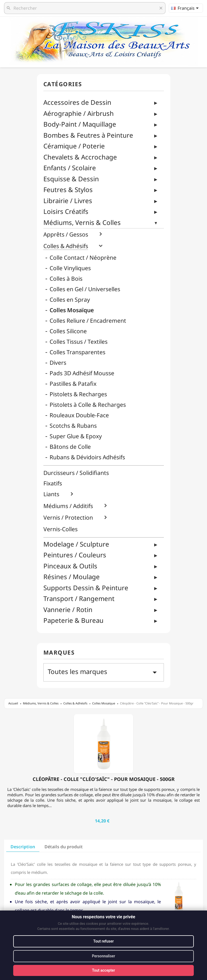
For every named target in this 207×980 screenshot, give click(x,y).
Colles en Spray (70, 300)
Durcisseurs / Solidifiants (76, 473)
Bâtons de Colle (70, 447)
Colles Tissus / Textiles (79, 342)
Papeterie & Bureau (73, 620)
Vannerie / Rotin (68, 609)
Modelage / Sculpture (76, 544)
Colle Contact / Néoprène (83, 258)
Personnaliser (104, 956)
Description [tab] (23, 847)
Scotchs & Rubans (73, 426)
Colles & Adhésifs (66, 246)
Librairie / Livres (68, 201)
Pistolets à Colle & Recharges (88, 405)
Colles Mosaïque (72, 310)
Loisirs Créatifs (66, 211)
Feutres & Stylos (68, 190)
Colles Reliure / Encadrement (88, 321)
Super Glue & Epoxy (76, 436)
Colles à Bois (66, 279)
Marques (59, 653)
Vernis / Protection (68, 518)
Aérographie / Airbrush (79, 113)
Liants (51, 494)
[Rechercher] (85, 8)
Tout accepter (103, 970)
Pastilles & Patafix (73, 384)
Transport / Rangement (79, 598)
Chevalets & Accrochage (80, 157)
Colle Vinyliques (70, 268)
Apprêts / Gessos (66, 234)
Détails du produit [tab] (64, 847)
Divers (58, 363)
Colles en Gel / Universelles (85, 289)
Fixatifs (53, 483)
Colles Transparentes (77, 352)
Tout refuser (103, 941)
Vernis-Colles (61, 529)
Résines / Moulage (72, 577)
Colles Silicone (68, 331)
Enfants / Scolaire (70, 168)
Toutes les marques (104, 672)
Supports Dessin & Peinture (86, 588)
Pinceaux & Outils (70, 566)
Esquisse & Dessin (71, 179)
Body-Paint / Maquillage (80, 124)
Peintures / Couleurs (75, 555)
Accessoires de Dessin (77, 102)
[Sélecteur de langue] (186, 8)
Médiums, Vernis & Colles (82, 222)
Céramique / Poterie (74, 146)
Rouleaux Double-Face (79, 415)
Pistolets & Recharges (78, 394)
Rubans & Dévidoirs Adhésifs (87, 457)
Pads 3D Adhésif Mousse (82, 373)
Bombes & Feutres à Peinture (88, 135)
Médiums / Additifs (68, 506)
